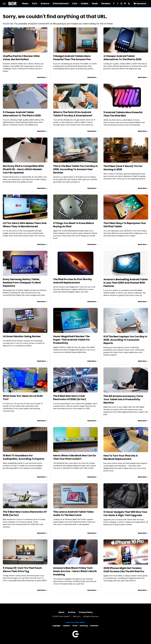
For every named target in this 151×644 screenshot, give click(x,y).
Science (45, 3)
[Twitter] (118, 4)
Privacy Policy (86, 612)
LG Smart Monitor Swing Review (22, 336)
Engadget (56, 626)
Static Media (64, 617)
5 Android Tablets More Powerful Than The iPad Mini (123, 114)
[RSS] (129, 4)
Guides (85, 3)
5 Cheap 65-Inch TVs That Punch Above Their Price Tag (22, 570)
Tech (35, 3)
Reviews (106, 3)
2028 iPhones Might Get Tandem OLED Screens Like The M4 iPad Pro (124, 570)
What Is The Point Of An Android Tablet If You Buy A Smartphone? (73, 114)
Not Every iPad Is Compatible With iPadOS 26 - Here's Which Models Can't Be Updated (23, 169)
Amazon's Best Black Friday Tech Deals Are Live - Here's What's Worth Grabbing (75, 571)
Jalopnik (66, 626)
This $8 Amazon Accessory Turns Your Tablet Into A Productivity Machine (123, 399)
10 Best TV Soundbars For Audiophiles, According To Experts (24, 457)
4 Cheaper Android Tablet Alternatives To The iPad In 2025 (122, 58)
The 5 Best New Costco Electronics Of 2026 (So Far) (25, 513)
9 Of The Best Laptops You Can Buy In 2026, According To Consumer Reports (125, 340)
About (61, 612)
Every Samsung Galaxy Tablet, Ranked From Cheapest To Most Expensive (22, 283)
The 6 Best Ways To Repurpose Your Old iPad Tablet (125, 225)
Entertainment (61, 3)
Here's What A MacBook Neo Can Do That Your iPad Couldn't (75, 457)
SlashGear (94, 626)
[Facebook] (114, 4)
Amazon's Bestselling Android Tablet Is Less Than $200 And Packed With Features (126, 283)
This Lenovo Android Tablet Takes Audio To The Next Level (73, 513)
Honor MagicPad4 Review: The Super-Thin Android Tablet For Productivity (72, 340)
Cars (75, 3)
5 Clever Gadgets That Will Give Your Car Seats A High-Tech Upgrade (125, 514)
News (25, 3)
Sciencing (84, 626)
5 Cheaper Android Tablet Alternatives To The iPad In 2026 (22, 114)
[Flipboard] (125, 4)
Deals (95, 3)
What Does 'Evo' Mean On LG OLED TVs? (23, 398)
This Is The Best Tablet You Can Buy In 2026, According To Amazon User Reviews (75, 169)
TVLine (75, 626)
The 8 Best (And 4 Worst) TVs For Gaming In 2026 (123, 168)
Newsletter (140, 4)
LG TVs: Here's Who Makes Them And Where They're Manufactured (25, 225)
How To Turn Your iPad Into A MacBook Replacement (121, 457)
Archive (72, 612)
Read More (41, 77)
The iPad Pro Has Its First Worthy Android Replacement (73, 281)
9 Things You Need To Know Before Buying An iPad (74, 225)
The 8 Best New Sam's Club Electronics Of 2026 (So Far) (70, 398)
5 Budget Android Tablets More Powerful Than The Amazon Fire (72, 58)
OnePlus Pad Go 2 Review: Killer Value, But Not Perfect (21, 58)
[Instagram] (121, 4)
